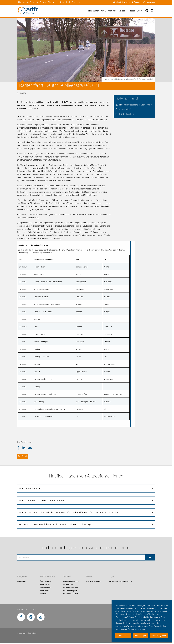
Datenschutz (33, 633)
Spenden (137, 2)
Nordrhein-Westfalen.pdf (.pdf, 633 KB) (136, 105)
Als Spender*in (69, 585)
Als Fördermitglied (70, 591)
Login (140, 11)
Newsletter (149, 2)
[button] (20, 448)
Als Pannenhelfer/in (71, 594)
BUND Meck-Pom (127, 114)
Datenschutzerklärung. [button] (137, 629)
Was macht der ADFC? (31, 489)
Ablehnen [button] (123, 636)
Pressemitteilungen (93, 581)
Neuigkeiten (94, 11)
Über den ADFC (46, 581)
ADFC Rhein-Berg (109, 11)
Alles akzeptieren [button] (159, 636)
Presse (132, 11)
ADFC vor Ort (45, 585)
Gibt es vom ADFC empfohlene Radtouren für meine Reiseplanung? (55, 524)
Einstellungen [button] (141, 636)
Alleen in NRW (125, 109)
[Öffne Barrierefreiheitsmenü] (147, 11)
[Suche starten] (150, 557)
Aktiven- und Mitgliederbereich (120, 581)
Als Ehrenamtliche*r (71, 588)
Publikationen (45, 588)
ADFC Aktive (45, 591)
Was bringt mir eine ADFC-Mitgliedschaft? (42, 501)
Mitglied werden (121, 2)
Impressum (22, 633)
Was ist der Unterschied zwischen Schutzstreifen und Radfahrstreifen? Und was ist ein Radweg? (70, 513)
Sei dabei (123, 11)
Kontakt (43, 594)
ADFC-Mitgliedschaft (71, 581)
